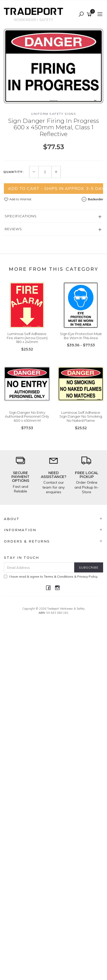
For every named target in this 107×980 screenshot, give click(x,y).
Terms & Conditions (59, 576)
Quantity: (13, 172)
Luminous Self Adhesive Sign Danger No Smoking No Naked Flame (81, 416)
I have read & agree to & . (51, 576)
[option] (53, 66)
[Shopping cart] (90, 14)
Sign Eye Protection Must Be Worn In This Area (81, 336)
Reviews (13, 229)
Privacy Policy (87, 576)
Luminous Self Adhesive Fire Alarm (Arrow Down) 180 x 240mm (27, 338)
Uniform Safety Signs (53, 114)
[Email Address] (39, 567)
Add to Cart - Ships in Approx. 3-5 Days (56, 188)
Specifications (21, 216)
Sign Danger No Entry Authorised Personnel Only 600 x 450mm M (27, 416)
